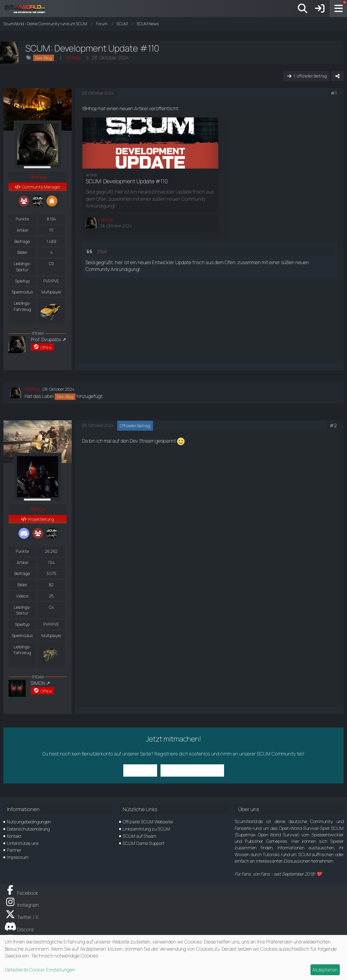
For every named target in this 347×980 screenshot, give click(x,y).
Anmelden (140, 770)
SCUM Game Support (143, 843)
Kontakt (14, 836)
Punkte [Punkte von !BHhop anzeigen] (22, 219)
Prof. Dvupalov (46, 339)
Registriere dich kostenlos (182, 754)
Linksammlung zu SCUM (146, 829)
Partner (14, 850)
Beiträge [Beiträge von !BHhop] (22, 241)
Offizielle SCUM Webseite (148, 822)
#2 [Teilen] (333, 425)
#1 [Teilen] (334, 93)
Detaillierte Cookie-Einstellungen (40, 970)
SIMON (38, 683)
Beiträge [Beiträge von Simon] (22, 573)
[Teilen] (337, 76)
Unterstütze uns (23, 843)
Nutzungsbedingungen (29, 822)
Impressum (18, 857)
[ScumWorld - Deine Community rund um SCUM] (27, 9)
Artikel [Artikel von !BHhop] (22, 230)
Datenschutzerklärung (28, 829)
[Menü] (338, 9)
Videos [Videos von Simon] (22, 596)
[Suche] (303, 9)
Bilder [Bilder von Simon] (22, 585)
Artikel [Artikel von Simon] (22, 563)
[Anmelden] (320, 9)
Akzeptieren (325, 970)
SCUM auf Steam (140, 836)
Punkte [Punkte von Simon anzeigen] (22, 551)
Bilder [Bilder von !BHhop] (22, 252)
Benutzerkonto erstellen (192, 770)
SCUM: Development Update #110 (127, 181)
